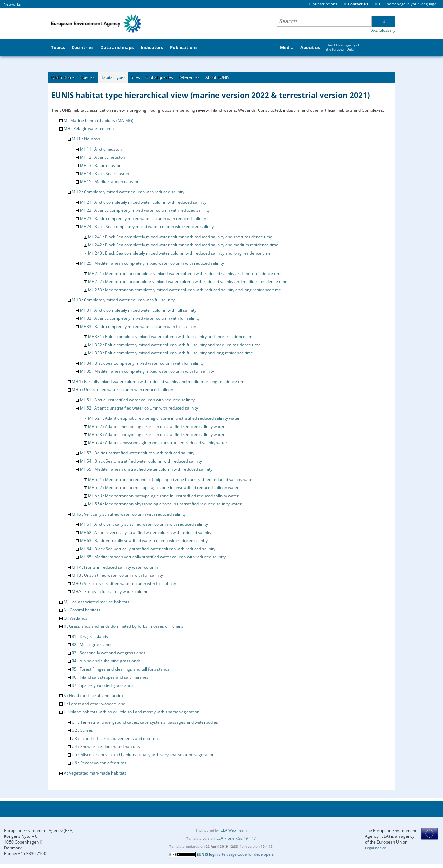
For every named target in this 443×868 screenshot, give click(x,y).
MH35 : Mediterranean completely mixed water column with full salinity (147, 371)
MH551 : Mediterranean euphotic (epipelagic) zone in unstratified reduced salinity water (171, 479)
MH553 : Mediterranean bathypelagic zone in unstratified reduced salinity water (163, 496)
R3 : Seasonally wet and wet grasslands (109, 653)
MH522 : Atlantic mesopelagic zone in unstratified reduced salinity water (156, 426)
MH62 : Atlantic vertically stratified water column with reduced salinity (146, 532)
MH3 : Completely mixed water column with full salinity (123, 300)
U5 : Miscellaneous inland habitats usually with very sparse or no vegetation (143, 755)
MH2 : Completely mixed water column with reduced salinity (128, 192)
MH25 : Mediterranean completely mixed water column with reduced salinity (152, 263)
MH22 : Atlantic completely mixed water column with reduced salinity (145, 210)
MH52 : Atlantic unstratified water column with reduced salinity (139, 408)
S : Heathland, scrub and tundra (93, 696)
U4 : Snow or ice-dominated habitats (106, 747)
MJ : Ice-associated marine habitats (96, 602)
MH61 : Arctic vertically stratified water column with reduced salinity (144, 524)
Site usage (228, 854)
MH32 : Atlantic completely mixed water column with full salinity (140, 318)
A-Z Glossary (383, 30)
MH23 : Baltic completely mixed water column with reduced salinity (143, 218)
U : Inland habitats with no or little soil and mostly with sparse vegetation (131, 712)
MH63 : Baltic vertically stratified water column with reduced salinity (144, 541)
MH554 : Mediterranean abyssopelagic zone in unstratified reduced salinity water (165, 504)
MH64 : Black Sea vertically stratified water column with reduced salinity (148, 549)
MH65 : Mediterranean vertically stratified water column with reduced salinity (153, 557)
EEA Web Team (234, 830)
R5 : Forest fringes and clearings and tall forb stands (121, 669)
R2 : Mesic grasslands (92, 645)
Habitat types (113, 77)
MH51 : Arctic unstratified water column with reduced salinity (137, 400)
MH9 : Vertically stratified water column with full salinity (124, 583)
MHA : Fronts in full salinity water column (110, 592)
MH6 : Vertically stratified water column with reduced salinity (129, 514)
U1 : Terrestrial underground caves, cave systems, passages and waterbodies (145, 722)
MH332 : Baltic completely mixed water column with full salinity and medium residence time (174, 345)
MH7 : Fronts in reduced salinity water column (115, 567)
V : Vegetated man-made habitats (95, 773)
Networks (12, 4)
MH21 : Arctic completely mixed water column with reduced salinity (143, 202)
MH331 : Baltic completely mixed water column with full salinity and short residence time (171, 337)
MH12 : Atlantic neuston (102, 157)
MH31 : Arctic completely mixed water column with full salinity (138, 310)
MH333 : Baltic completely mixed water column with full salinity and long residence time (171, 353)
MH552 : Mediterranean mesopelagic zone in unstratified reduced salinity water (163, 488)
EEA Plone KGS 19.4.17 (236, 838)
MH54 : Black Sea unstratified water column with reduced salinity (141, 461)
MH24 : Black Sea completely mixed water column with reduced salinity (147, 227)
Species (87, 77)
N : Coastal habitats (82, 610)
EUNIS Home (63, 77)
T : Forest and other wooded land (94, 704)
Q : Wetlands (75, 618)
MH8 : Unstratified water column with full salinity (117, 575)
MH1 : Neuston (86, 139)
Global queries (159, 77)
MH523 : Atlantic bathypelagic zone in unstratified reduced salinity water (156, 435)
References (189, 77)
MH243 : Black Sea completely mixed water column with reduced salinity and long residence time (179, 253)
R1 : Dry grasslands (90, 636)
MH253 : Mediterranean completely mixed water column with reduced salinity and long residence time (184, 290)
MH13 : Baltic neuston (101, 165)
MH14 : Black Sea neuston (104, 173)
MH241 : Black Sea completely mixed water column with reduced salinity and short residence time (180, 237)
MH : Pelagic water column (89, 129)
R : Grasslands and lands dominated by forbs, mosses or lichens (123, 626)
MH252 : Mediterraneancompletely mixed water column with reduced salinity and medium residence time (188, 282)
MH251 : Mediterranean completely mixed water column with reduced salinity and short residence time (185, 273)
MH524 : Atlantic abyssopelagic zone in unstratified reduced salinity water (158, 443)
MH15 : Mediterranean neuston (110, 182)
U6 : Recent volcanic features (99, 763)
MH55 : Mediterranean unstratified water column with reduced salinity (146, 469)
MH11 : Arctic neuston (101, 149)
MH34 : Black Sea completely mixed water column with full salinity (142, 363)
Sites (135, 77)
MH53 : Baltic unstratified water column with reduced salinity (137, 453)
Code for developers (256, 854)
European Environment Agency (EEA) (39, 830)
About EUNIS (217, 77)
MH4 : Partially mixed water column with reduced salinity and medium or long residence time (159, 381)
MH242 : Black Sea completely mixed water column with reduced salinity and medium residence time (183, 245)
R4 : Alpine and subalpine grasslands (106, 661)
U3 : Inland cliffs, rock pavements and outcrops (116, 738)
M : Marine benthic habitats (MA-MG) (99, 120)
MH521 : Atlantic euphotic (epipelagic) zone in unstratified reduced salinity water (164, 418)
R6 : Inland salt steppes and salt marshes (110, 677)
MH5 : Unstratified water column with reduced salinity (122, 390)
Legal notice (375, 848)
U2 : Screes (82, 730)
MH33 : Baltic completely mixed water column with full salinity (138, 326)
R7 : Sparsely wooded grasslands (103, 685)
